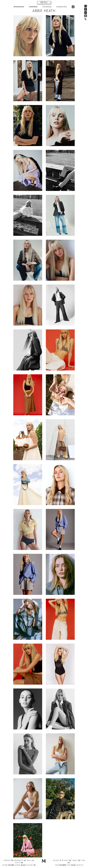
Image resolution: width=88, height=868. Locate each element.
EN (86, 6)
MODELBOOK (19, 7)
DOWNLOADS (62, 7)
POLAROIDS (47, 7)
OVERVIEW (33, 7)
